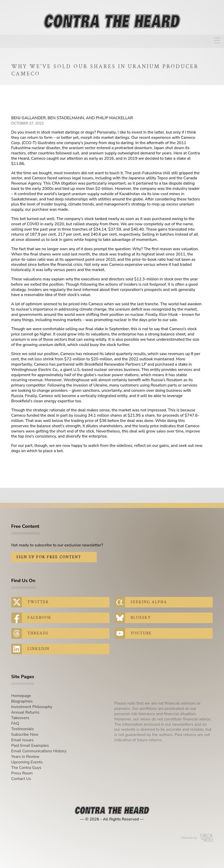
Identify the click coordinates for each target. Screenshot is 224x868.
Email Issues (22, 740)
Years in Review (25, 757)
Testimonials (23, 729)
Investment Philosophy (32, 707)
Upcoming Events (27, 762)
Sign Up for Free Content (49, 557)
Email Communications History (39, 751)
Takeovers (20, 718)
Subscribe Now (25, 734)
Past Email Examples (30, 746)
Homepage (21, 696)
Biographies (22, 701)
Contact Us (21, 779)
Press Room (22, 773)
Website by (197, 838)
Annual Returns (25, 712)
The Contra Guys (26, 768)
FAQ (15, 723)
